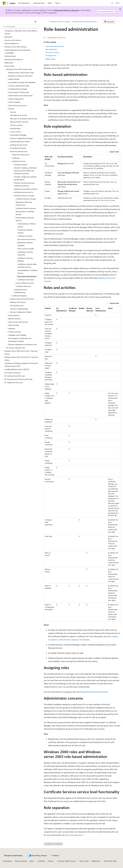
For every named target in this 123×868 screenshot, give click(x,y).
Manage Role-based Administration (94, 692)
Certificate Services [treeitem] (20, 165)
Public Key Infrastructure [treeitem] (21, 155)
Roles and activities (52, 52)
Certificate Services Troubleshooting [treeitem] (20, 291)
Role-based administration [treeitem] (27, 276)
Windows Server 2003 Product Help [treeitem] (21, 73)
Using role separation (73, 835)
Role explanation (51, 49)
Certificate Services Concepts (60, 22)
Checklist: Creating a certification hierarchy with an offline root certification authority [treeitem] (25, 171)
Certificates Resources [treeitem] (23, 286)
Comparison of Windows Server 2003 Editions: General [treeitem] (21, 32)
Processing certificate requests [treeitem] (25, 231)
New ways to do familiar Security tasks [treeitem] (24, 119)
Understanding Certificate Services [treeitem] (26, 225)
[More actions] (118, 22)
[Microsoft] (4, 3)
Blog (31, 861)
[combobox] (21, 27)
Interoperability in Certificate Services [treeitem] (27, 272)
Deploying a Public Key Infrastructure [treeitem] (24, 204)
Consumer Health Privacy (66, 861)
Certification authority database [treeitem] (25, 260)
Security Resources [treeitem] (17, 305)
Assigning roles (51, 55)
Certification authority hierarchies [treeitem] (25, 253)
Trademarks (95, 861)
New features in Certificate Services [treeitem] (25, 213)
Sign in (118, 3)
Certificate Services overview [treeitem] (26, 208)
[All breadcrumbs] (46, 22)
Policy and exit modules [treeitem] (26, 249)
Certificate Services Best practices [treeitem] (26, 189)
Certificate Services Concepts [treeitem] (26, 199)
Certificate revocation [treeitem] (25, 236)
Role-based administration (55, 46)
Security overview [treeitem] (16, 125)
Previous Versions (21, 861)
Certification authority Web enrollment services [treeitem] (27, 266)
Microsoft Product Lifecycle (66, 10)
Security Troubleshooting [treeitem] (19, 309)
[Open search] (112, 3)
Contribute (41, 861)
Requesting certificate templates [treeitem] (25, 244)
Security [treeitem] (13, 112)
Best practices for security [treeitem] (19, 122)
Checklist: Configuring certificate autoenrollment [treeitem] (25, 178)
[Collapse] (35, 22)
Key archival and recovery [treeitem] (26, 239)
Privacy (50, 861)
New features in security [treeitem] (19, 115)
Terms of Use (84, 861)
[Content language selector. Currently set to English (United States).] (13, 856)
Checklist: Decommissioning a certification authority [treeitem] (24, 184)
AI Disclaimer (7, 861)
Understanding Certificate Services (84, 22)
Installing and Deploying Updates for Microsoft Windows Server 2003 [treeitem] (21, 365)
